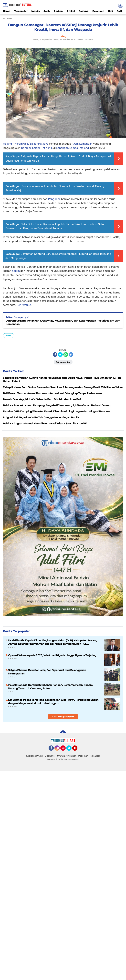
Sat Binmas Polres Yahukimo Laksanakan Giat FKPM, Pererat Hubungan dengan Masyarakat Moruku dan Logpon (53, 702)
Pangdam (54, 199)
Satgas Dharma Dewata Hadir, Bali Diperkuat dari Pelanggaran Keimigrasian (47, 672)
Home (7, 11)
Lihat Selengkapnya (63, 716)
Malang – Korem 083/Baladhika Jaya (26, 144)
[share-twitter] (60, 355)
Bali (110, 11)
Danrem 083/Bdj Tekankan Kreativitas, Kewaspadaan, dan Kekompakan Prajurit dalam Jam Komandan (63, 322)
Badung (84, 11)
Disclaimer (50, 756)
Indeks (35, 11)
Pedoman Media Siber (89, 756)
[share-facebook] (55, 355)
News (9, 336)
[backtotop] (63, 733)
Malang (84, 148)
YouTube (77, 750)
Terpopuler (21, 11)
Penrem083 (24, 305)
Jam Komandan (83, 144)
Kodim (16, 271)
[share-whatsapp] (66, 355)
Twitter (70, 750)
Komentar (63, 362)
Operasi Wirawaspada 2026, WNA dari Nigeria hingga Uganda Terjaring (52, 655)
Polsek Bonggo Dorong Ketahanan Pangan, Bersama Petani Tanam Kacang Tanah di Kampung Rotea (50, 687)
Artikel (71, 11)
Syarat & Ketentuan (67, 756)
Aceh (47, 11)
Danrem (26, 148)
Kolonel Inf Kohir (42, 148)
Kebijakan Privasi (34, 756)
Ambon (58, 11)
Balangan (98, 11)
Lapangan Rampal (67, 148)
